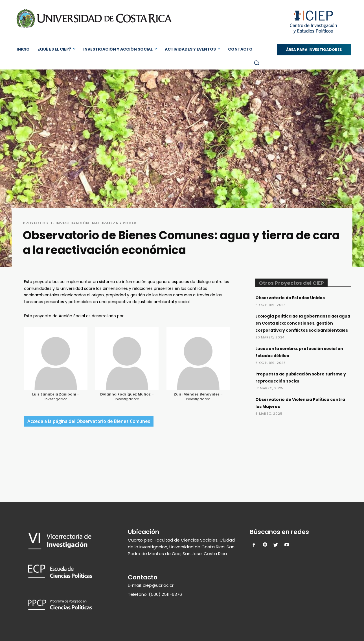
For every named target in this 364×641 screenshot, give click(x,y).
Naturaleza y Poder (114, 223)
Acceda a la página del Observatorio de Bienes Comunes (89, 421)
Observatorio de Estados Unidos (290, 298)
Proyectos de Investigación (56, 223)
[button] (256, 63)
